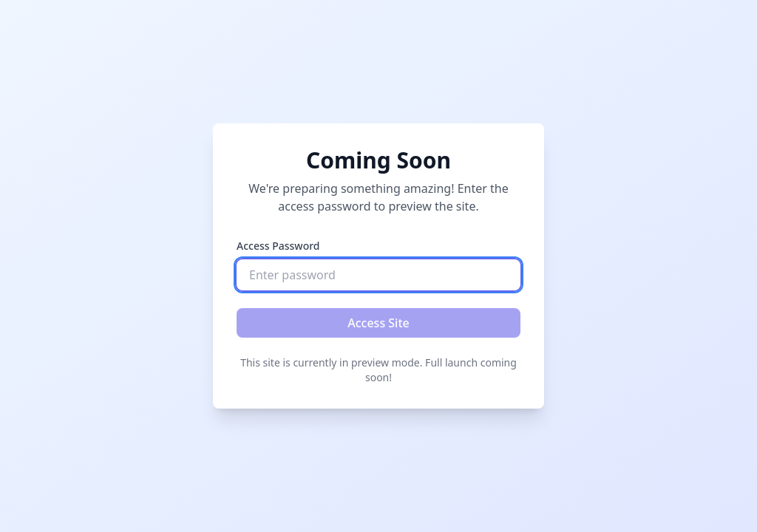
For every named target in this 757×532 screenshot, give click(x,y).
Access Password (278, 246)
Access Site (378, 323)
